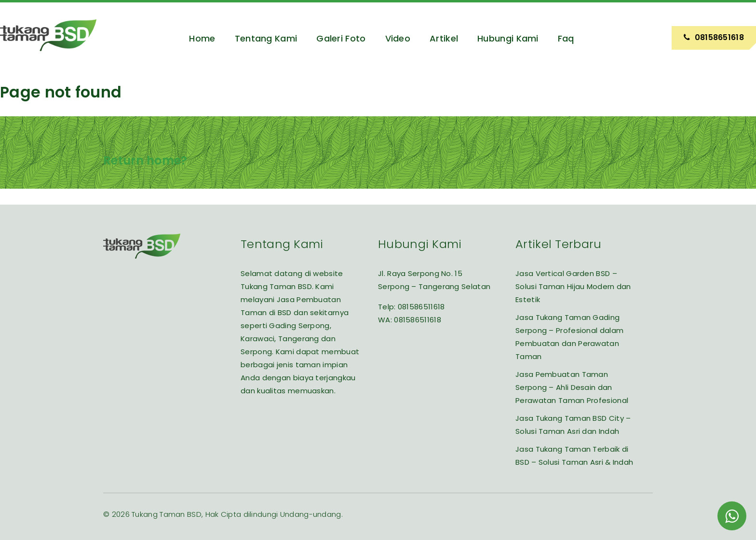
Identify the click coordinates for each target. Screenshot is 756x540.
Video (398, 38)
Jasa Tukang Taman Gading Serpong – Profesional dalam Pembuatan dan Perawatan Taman (569, 337)
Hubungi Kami (508, 38)
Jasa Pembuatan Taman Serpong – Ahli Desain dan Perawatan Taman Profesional (572, 387)
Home (202, 38)
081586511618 (421, 307)
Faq (566, 38)
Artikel (444, 38)
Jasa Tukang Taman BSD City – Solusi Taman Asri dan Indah (573, 425)
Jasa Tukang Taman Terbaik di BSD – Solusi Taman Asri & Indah (574, 456)
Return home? (145, 160)
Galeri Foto (341, 38)
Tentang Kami (266, 38)
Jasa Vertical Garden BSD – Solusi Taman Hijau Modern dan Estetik (573, 286)
